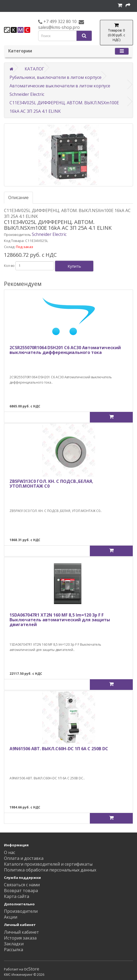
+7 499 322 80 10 (59, 21)
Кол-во (9, 266)
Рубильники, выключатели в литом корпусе (56, 77)
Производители (21, 911)
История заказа (20, 938)
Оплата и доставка (24, 858)
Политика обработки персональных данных (50, 870)
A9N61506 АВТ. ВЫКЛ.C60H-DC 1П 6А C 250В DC (59, 749)
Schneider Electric (49, 234)
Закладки (14, 944)
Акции (11, 917)
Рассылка (14, 950)
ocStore (32, 969)
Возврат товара (21, 891)
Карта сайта (17, 896)
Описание (18, 197)
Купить (74, 266)
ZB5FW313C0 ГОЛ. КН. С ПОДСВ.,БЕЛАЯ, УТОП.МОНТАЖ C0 (51, 484)
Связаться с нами (22, 885)
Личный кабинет (21, 932)
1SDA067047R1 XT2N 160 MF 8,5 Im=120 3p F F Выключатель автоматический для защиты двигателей (60, 620)
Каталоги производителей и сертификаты (48, 864)
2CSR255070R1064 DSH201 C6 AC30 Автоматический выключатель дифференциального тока (65, 350)
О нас (10, 852)
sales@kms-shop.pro (59, 27)
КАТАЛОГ (34, 69)
